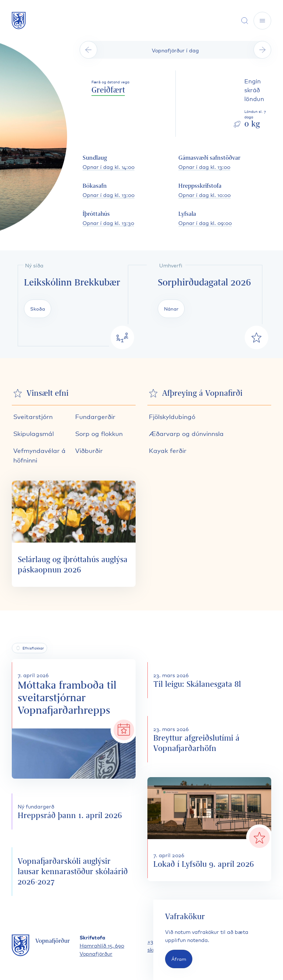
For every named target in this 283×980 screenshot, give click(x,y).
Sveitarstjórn (33, 416)
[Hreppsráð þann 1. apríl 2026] (74, 811)
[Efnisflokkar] (29, 648)
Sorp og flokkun (99, 433)
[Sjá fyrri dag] (88, 50)
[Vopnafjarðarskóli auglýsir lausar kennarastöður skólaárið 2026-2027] (74, 872)
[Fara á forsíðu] (19, 20)
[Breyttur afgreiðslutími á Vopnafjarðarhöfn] (209, 739)
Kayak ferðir (168, 450)
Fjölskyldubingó (172, 416)
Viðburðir (89, 450)
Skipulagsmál (34, 433)
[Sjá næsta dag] (262, 50)
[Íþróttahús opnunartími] (108, 219)
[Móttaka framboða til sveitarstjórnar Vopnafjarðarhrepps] (74, 719)
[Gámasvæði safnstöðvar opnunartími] (209, 163)
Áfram (179, 959)
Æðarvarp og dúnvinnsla (186, 433)
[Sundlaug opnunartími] (109, 163)
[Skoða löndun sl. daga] (252, 103)
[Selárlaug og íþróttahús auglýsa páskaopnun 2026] (74, 534)
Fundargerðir (95, 416)
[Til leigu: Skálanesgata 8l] (209, 680)
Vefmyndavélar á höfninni (39, 455)
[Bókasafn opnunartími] (109, 191)
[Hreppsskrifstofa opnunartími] (205, 191)
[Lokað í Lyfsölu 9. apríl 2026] (209, 829)
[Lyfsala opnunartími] (205, 219)
